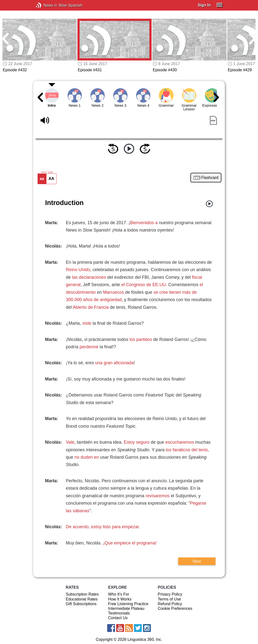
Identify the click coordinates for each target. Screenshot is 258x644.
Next (197, 561)
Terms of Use (169, 599)
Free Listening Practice (128, 604)
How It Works (120, 599)
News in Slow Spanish (46, 5)
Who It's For (119, 594)
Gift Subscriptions (81, 604)
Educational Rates (82, 599)
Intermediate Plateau (126, 608)
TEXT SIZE (47, 172)
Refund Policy (170, 604)
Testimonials (119, 613)
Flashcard (210, 178)
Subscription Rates (82, 594)
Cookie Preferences (175, 608)
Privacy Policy (170, 594)
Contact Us (118, 618)
